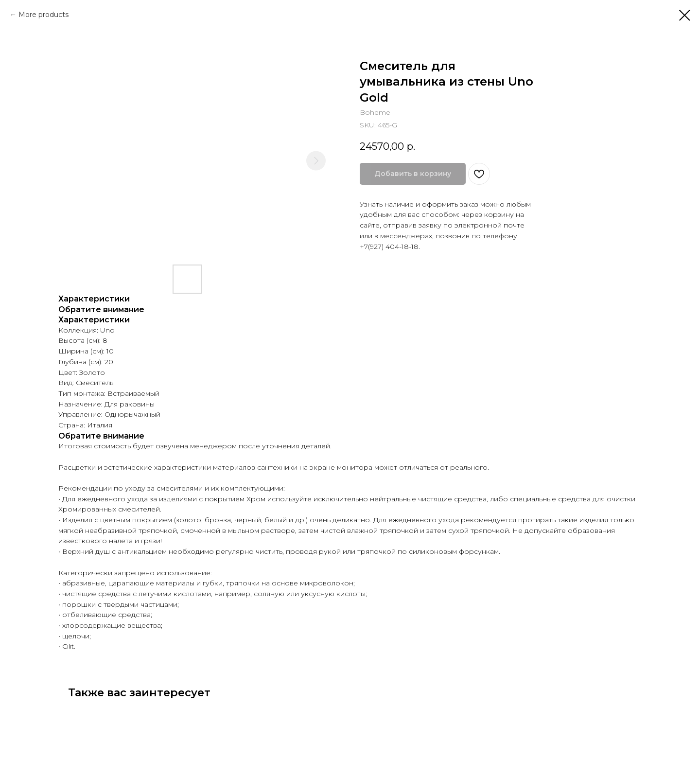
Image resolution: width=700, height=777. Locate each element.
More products (44, 15)
